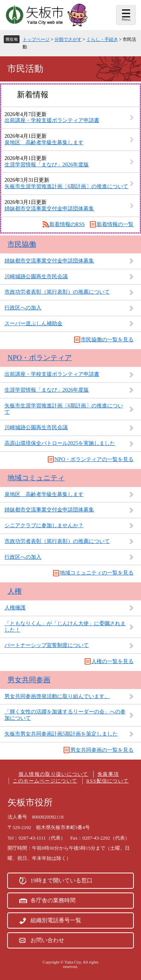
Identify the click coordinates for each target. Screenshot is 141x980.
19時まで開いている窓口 (61, 880)
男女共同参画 (29, 680)
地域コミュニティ (36, 478)
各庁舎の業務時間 (53, 900)
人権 (15, 591)
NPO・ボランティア (40, 358)
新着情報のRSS (67, 224)
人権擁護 (15, 608)
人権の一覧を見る (112, 661)
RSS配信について (108, 781)
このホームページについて (45, 781)
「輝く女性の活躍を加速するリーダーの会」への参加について (65, 715)
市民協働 (22, 244)
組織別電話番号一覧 (56, 920)
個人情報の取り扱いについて (53, 774)
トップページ (36, 39)
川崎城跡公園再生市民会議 (36, 277)
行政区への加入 (23, 308)
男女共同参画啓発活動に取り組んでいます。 (57, 696)
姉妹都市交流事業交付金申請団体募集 (49, 209)
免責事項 (108, 774)
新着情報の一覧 (115, 224)
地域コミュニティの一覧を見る (97, 573)
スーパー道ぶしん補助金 (33, 323)
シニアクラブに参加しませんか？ (44, 525)
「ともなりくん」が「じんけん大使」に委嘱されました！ (65, 627)
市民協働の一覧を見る (107, 340)
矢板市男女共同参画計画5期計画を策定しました (61, 734)
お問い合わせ (47, 940)
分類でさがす (68, 39)
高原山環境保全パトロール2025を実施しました (60, 443)
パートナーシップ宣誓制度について (47, 645)
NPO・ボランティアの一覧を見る (94, 459)
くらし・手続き (102, 39)
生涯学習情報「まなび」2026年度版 (47, 165)
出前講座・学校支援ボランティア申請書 (52, 120)
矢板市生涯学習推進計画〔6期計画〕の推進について (66, 186)
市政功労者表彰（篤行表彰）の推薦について (57, 292)
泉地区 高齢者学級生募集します (44, 142)
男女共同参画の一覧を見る (102, 750)
